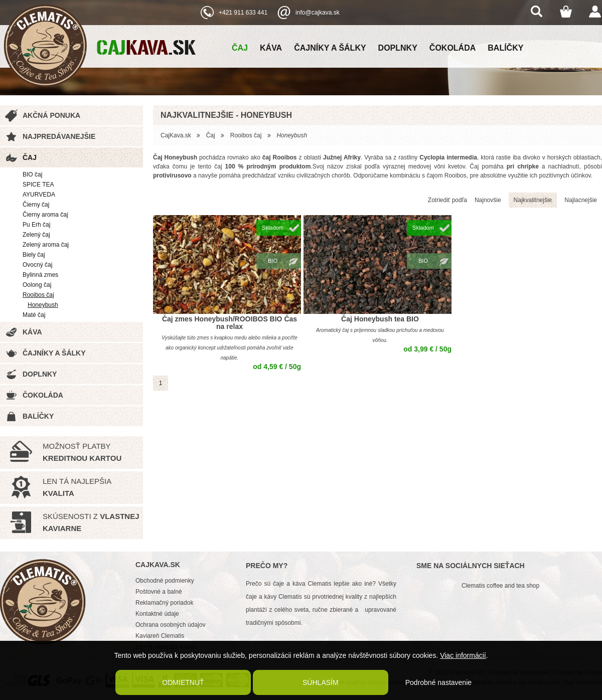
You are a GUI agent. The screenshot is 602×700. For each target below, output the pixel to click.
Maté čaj (34, 315)
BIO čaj (32, 174)
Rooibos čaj (38, 295)
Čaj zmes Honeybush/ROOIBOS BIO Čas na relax (230, 323)
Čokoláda (453, 48)
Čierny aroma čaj (45, 215)
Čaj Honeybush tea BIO (380, 319)
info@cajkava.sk (318, 13)
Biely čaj (34, 255)
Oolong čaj (37, 285)
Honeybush (43, 305)
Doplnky (398, 48)
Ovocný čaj (37, 265)
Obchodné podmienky (165, 581)
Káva (271, 48)
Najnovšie (488, 200)
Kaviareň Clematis (160, 636)
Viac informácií (463, 655)
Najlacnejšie (581, 200)
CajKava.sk (176, 135)
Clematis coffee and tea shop (500, 586)
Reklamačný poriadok (164, 603)
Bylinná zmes (40, 275)
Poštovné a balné (159, 592)
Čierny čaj (36, 205)
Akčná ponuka (51, 115)
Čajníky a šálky (330, 48)
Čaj (240, 48)
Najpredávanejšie (59, 136)
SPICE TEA (38, 185)
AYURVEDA (39, 195)
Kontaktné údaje (157, 614)
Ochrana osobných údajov (170, 625)
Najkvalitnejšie (533, 200)
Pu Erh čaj (36, 225)
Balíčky (505, 48)
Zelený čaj (36, 235)
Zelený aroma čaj (46, 245)
